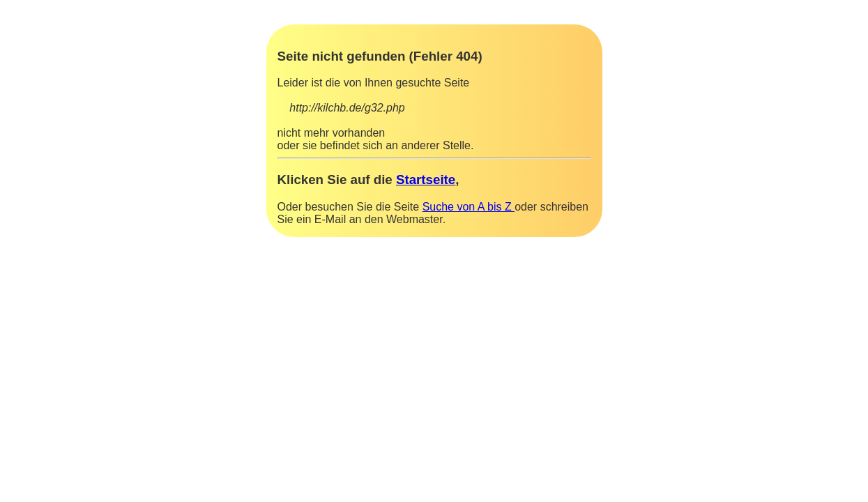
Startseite (426, 180)
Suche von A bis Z (469, 207)
